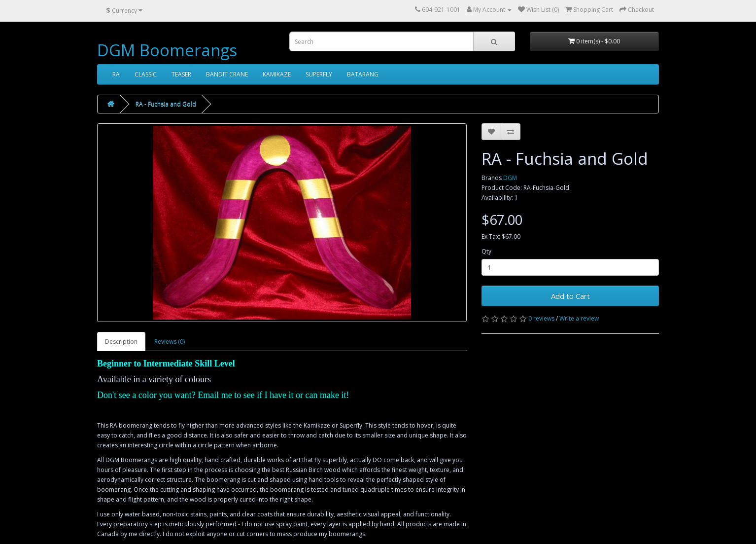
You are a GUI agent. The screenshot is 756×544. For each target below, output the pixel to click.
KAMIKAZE (277, 74)
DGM (510, 178)
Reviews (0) (170, 342)
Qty (486, 251)
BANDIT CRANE (227, 74)
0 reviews (541, 318)
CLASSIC (146, 74)
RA (116, 74)
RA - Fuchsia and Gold (166, 104)
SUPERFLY (319, 74)
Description (121, 342)
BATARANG (363, 74)
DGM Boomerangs (167, 50)
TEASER (181, 74)
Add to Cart (570, 296)
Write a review (579, 318)
